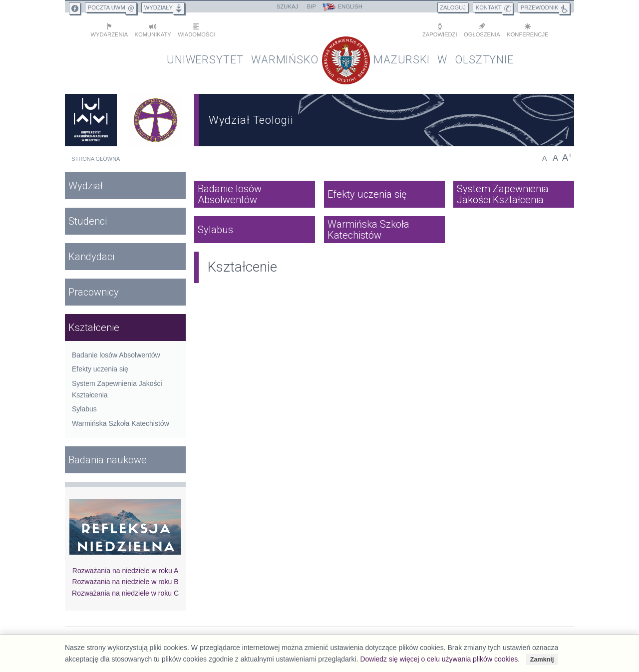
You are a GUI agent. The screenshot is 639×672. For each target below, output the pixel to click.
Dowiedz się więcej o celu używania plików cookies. (440, 659)
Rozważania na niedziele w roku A (125, 568)
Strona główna (96, 157)
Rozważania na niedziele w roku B (125, 580)
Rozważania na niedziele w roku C (125, 591)
